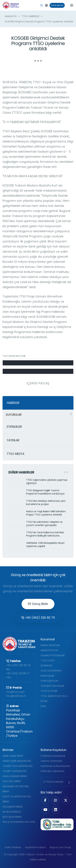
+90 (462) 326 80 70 (38, 618)
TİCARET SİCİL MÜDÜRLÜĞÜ (18, 766)
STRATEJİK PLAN (49, 681)
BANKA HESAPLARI (50, 645)
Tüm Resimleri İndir (14, 356)
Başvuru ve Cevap (60, 847)
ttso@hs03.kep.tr (16, 696)
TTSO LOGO (48, 660)
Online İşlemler (57, 5)
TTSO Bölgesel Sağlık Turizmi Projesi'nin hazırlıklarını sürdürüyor (45, 492)
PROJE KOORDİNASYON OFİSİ (19, 822)
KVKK (43, 706)
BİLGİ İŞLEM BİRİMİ (12, 817)
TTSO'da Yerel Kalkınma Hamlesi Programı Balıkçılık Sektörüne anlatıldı (45, 534)
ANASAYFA (11, 16)
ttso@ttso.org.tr (15, 692)
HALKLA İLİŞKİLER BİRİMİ (15, 776)
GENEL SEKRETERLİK (13, 756)
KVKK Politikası (13, 847)
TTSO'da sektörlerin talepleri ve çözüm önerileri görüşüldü (44, 524)
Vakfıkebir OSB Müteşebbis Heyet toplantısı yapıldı (45, 545)
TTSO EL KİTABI (49, 691)
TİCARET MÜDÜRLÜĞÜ (15, 771)
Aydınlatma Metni (35, 847)
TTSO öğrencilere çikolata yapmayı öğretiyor (47, 482)
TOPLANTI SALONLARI (52, 686)
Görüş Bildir (38, 604)
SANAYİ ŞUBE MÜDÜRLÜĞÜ (17, 761)
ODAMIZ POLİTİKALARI (53, 655)
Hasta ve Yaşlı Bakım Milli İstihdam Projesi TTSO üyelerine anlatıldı (46, 513)
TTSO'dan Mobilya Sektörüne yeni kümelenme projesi (46, 503)
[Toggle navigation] (72, 5)
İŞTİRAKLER (46, 666)
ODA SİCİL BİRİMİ (12, 781)
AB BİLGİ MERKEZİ (12, 812)
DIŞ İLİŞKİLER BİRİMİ (12, 807)
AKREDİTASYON (49, 650)
